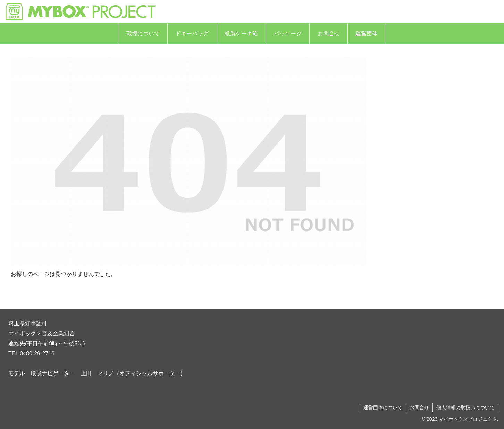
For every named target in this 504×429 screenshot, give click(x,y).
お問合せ (419, 407)
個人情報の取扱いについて (465, 407)
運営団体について (383, 407)
